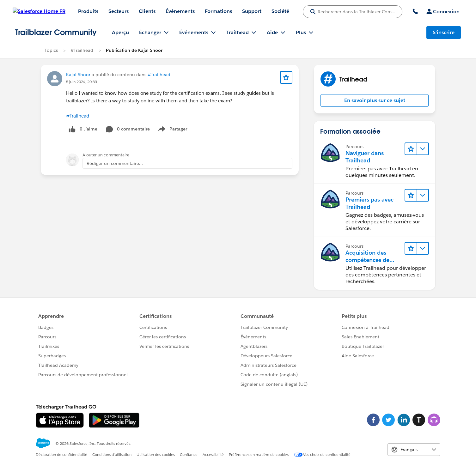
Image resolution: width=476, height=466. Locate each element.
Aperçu (120, 32)
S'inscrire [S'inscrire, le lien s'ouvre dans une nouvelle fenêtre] (444, 32)
